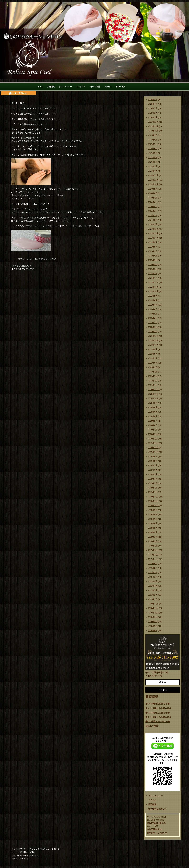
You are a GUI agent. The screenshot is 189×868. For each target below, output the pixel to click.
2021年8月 (153, 354)
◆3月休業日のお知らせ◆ (157, 713)
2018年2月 (153, 541)
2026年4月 (153, 104)
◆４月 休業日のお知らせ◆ (158, 708)
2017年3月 (153, 590)
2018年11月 (153, 501)
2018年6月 (153, 523)
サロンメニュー (65, 87)
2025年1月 (153, 171)
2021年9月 (153, 349)
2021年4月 (153, 372)
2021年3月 (153, 376)
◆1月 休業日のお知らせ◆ (158, 722)
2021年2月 (153, 381)
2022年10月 (153, 291)
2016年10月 (153, 613)
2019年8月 (153, 461)
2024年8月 (153, 193)
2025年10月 (153, 131)
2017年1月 (153, 599)
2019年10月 (153, 452)
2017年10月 (153, 559)
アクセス (108, 87)
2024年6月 (153, 202)
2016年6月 (153, 631)
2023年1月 (153, 278)
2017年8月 (153, 568)
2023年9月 (153, 242)
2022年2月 (153, 327)
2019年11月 (153, 448)
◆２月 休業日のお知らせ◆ (158, 717)
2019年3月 (153, 483)
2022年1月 (153, 332)
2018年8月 (153, 515)
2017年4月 (153, 586)
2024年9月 (153, 189)
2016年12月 (153, 604)
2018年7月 (153, 519)
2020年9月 (153, 403)
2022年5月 (153, 314)
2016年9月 (153, 617)
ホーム (40, 87)
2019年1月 (153, 492)
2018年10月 (153, 506)
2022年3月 (153, 323)
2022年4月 (153, 318)
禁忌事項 (152, 804)
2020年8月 (153, 407)
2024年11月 (153, 180)
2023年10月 (153, 238)
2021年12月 (153, 336)
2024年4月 (153, 211)
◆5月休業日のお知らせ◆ (157, 704)
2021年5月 (153, 367)
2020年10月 (153, 399)
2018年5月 (153, 528)
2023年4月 (153, 265)
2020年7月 (153, 412)
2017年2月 (153, 595)
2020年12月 (153, 390)
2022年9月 (153, 296)
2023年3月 (153, 269)
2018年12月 (153, 497)
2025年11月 (153, 126)
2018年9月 (153, 510)
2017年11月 (153, 555)
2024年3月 (153, 216)
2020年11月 (153, 394)
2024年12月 (153, 175)
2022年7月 (153, 305)
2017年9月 (153, 564)
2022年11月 (153, 287)
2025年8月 (153, 140)
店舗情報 (51, 87)
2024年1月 (153, 224)
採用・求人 (121, 87)
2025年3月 (153, 162)
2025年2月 (153, 166)
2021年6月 (153, 363)
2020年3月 (153, 430)
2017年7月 (153, 573)
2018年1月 (153, 546)
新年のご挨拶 (152, 726)
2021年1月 (153, 385)
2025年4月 (153, 158)
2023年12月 (153, 229)
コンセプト (80, 87)
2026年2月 (153, 113)
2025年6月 (153, 149)
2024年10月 (153, 184)
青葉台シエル (24, 259)
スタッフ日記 (50, 259)
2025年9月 (153, 135)
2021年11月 (153, 340)
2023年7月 (153, 251)
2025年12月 (153, 122)
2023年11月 (153, 233)
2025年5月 (153, 153)
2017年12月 (153, 550)
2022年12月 (153, 282)
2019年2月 (153, 488)
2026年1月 (153, 117)
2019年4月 (153, 479)
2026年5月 (153, 100)
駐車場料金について (157, 809)
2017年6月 (153, 577)
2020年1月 (153, 439)
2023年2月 (153, 274)
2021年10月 (153, 345)
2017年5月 (153, 581)
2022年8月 (153, 300)
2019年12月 (153, 443)
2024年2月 (153, 220)
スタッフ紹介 (95, 87)
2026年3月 (153, 108)
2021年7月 (153, 358)
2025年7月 (153, 144)
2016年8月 (153, 622)
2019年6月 (153, 470)
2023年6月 (153, 256)
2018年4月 (153, 532)
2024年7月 (153, 198)
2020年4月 (153, 425)
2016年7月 (153, 626)
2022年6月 (153, 309)
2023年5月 (153, 260)
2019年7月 (153, 465)
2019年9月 (153, 457)
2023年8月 (153, 247)
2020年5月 (153, 421)
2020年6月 (153, 416)
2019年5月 (153, 474)
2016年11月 (153, 608)
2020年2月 (153, 434)
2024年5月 (153, 207)
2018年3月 (153, 537)
